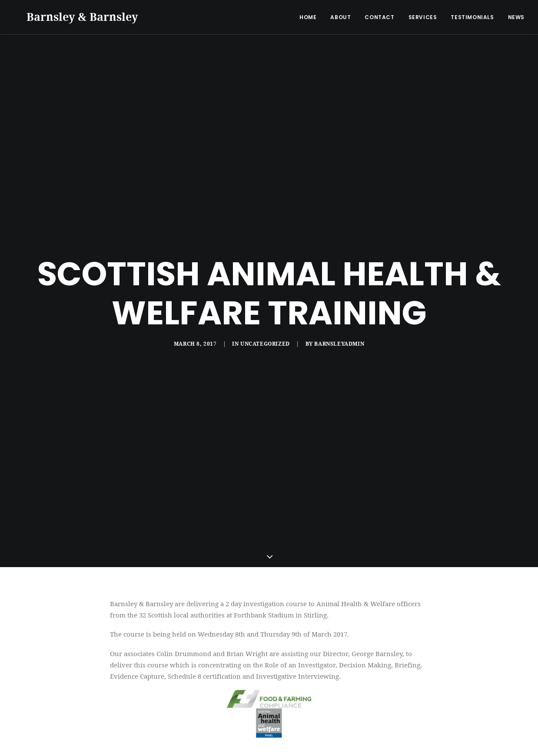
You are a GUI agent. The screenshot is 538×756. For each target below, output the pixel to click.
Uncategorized (265, 339)
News (516, 17)
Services (423, 17)
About (340, 17)
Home (308, 17)
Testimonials (472, 17)
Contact (379, 17)
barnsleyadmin (339, 339)
